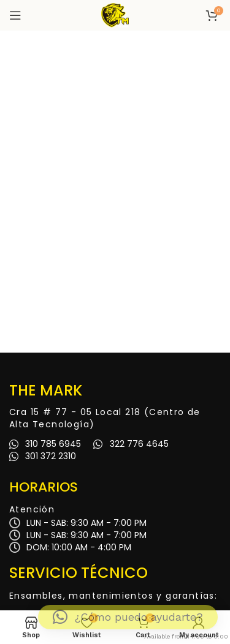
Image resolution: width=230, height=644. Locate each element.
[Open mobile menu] (15, 15)
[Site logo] (115, 15)
